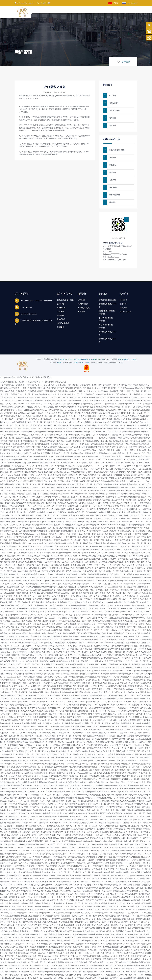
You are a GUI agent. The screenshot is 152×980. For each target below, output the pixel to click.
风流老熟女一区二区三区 (86, 494)
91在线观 (86, 777)
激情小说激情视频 (72, 978)
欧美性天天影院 (56, 535)
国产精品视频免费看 (111, 932)
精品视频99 (39, 829)
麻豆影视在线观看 (46, 814)
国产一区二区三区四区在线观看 (25, 780)
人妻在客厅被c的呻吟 (141, 392)
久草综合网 (69, 950)
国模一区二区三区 (43, 665)
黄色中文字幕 (57, 435)
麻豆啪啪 (81, 389)
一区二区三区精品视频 (33, 898)
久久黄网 (103, 839)
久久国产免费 (68, 382)
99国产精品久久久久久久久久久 (51, 805)
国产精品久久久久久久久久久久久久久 (35, 600)
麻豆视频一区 (28, 476)
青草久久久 (142, 538)
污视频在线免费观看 (123, 749)
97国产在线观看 (52, 584)
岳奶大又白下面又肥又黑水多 (114, 407)
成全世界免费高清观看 (88, 972)
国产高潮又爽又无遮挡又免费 (46, 907)
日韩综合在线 (84, 631)
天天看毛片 (114, 811)
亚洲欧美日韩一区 (113, 373)
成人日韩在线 (143, 410)
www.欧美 (131, 550)
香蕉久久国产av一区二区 (84, 600)
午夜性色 (134, 919)
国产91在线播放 (145, 901)
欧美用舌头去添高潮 (144, 677)
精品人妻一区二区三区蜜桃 (60, 699)
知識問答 (112, 119)
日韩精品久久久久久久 (104, 882)
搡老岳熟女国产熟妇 (81, 410)
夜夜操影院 (19, 451)
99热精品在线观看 (59, 621)
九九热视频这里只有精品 (51, 438)
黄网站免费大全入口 (15, 466)
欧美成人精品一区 (73, 786)
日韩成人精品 (61, 370)
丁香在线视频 (18, 898)
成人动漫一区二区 (8, 674)
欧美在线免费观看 (7, 395)
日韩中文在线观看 (131, 441)
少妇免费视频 (107, 414)
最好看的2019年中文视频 (22, 488)
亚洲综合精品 (129, 417)
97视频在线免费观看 (112, 597)
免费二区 (10, 451)
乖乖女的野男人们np (48, 839)
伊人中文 (51, 743)
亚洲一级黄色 (101, 417)
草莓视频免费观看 (63, 550)
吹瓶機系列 (112, 155)
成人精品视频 (28, 885)
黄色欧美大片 (131, 603)
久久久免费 (145, 659)
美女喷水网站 (81, 743)
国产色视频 (5, 401)
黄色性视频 (92, 743)
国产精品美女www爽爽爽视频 (104, 606)
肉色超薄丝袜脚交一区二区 (98, 516)
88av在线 (146, 513)
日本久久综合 (105, 774)
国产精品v (29, 730)
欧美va (27, 789)
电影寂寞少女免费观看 (97, 693)
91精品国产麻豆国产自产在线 (13, 392)
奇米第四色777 (17, 730)
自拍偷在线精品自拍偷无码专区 (93, 485)
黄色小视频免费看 (51, 767)
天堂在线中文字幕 (26, 429)
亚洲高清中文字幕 (19, 373)
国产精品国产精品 (51, 656)
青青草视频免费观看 (127, 895)
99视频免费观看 (10, 528)
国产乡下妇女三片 (57, 826)
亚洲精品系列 (12, 531)
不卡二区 (90, 550)
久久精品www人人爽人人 (81, 898)
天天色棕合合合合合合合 (62, 538)
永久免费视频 (133, 457)
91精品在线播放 (40, 513)
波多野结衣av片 (32, 690)
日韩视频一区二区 (139, 376)
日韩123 (134, 901)
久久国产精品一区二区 (37, 947)
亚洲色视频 (64, 916)
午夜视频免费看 (50, 873)
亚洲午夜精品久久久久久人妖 (124, 938)
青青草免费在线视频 (62, 653)
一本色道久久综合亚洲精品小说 (78, 544)
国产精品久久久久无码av (116, 389)
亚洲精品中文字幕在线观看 (38, 376)
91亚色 (62, 767)
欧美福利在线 (104, 690)
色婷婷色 (123, 811)
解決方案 (66, 12)
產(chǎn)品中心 (52, 12)
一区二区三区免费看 (49, 777)
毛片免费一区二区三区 (91, 615)
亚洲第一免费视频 (112, 708)
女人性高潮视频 (99, 705)
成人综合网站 (80, 516)
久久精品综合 (67, 780)
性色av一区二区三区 (34, 491)
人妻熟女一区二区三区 (14, 522)
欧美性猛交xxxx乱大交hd (34, 445)
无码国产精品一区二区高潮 (16, 693)
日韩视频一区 (130, 519)
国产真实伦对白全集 (74, 507)
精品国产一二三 (77, 891)
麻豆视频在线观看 (11, 845)
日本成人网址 (60, 823)
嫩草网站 (7, 876)
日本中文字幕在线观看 (134, 541)
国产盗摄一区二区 (36, 752)
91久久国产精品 (145, 494)
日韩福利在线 (56, 572)
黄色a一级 (96, 665)
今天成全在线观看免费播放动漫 (14, 901)
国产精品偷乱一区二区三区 (120, 643)
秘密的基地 (27, 500)
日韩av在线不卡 (36, 482)
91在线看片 (93, 888)
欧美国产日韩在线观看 (118, 761)
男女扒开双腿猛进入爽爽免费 (117, 829)
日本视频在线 (8, 851)
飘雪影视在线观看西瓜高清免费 (90, 680)
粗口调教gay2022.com (136, 466)
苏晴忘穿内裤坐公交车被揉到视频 (124, 494)
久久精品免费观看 (31, 904)
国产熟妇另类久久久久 (32, 761)
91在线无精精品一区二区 (103, 898)
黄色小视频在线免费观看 (114, 522)
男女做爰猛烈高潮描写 (19, 441)
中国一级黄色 (135, 829)
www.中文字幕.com (8, 665)
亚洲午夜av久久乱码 (100, 603)
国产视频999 (18, 904)
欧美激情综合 (11, 417)
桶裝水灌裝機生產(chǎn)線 (106, 301)
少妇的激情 (23, 913)
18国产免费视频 (77, 718)
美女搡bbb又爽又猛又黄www (15, 718)
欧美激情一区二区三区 (45, 603)
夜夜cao (3, 448)
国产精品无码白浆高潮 (97, 476)
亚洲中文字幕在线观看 (129, 739)
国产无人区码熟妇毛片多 (98, 479)
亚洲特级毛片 (146, 817)
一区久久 (117, 954)
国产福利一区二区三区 (59, 808)
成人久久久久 (9, 795)
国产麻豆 (82, 572)
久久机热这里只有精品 (82, 612)
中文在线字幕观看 (21, 382)
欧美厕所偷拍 (39, 488)
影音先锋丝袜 (108, 842)
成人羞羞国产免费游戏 (114, 535)
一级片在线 (90, 649)
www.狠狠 (39, 454)
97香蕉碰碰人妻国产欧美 (100, 410)
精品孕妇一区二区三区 (26, 432)
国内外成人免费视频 (56, 472)
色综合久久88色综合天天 (127, 606)
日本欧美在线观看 (112, 739)
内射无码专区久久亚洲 (64, 749)
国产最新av (48, 671)
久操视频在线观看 (31, 646)
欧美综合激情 (135, 923)
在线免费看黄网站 (16, 938)
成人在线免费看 (11, 957)
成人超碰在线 (130, 864)
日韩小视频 (99, 792)
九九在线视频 (24, 531)
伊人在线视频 (60, 801)
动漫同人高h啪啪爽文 (70, 603)
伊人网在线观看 (86, 373)
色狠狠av (86, 941)
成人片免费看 (30, 525)
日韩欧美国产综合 (72, 820)
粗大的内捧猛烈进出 (59, 504)
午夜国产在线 (29, 435)
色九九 (57, 814)
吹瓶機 (22, 96)
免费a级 (29, 569)
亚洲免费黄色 (95, 746)
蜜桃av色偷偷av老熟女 (65, 743)
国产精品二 (18, 414)
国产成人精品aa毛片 (20, 932)
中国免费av (54, 594)
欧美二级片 (72, 407)
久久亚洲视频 (145, 457)
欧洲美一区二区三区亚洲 (39, 774)
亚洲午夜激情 (54, 966)
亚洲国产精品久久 (87, 783)
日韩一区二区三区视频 (116, 556)
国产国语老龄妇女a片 (141, 404)
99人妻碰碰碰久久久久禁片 (46, 379)
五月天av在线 (36, 798)
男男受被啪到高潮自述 (125, 904)
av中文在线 (121, 615)
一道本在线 (122, 801)
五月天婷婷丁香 (54, 680)
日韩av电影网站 (6, 398)
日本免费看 (140, 550)
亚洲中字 (131, 891)
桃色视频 (15, 820)
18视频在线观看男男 (49, 578)
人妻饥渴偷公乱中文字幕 (119, 590)
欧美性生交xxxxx (54, 693)
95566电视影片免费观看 (100, 836)
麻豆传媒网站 (18, 823)
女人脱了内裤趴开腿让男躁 (52, 919)
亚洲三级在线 (51, 836)
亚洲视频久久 (120, 755)
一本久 (58, 603)
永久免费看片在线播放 (75, 649)
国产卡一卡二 (18, 646)
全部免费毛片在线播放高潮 (66, 392)
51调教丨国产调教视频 (94, 718)
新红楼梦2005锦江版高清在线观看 (19, 755)
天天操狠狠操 (51, 727)
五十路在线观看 (34, 541)
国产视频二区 (89, 882)
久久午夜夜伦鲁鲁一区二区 (38, 783)
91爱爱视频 (143, 789)
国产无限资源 (143, 938)
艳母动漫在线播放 (137, 851)
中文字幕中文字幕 (57, 625)
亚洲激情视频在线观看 (63, 913)
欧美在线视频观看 (73, 625)
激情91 (67, 711)
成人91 (52, 441)
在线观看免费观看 (8, 680)
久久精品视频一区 (90, 556)
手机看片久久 (72, 606)
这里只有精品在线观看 (59, 770)
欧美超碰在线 (41, 693)
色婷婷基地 (111, 476)
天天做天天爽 (54, 957)
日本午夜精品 (16, 944)
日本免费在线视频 (21, 811)
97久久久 (36, 876)
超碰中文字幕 (39, 569)
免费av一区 (17, 919)
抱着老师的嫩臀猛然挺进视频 (102, 749)
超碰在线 (7, 711)
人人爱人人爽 (41, 460)
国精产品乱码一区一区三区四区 (40, 963)
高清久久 (89, 504)
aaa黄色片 (110, 957)
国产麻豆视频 (53, 640)
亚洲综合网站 (90, 438)
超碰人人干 (79, 420)
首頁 (41, 12)
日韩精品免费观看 (137, 947)
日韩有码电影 (60, 559)
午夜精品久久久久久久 (56, 938)
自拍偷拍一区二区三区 (100, 833)
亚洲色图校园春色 (42, 833)
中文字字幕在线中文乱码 (57, 677)
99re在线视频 (55, 975)
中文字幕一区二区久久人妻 (100, 671)
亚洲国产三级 (130, 975)
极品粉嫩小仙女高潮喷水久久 (131, 839)
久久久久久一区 (86, 469)
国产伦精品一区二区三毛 (64, 963)
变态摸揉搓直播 (13, 572)
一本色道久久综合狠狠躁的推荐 (124, 820)
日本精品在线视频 (16, 479)
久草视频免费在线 (66, 907)
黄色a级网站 (73, 677)
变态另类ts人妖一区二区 (94, 535)
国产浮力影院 (118, 864)
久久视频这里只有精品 (25, 739)
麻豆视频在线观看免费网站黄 (89, 395)
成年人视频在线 (102, 761)
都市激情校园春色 (37, 848)
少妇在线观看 (65, 584)
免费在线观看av (43, 572)
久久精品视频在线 (43, 615)
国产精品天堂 (135, 479)
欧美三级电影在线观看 (54, 420)
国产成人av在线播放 (34, 653)
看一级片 (120, 805)
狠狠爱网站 (140, 904)
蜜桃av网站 (99, 646)
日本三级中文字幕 (8, 497)
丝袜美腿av (126, 451)
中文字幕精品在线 (106, 609)
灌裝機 (58, 347)
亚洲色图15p (39, 854)
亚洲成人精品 (129, 873)
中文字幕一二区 (72, 879)
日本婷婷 (22, 448)
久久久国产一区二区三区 (10, 631)
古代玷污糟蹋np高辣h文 (20, 566)
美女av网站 (20, 671)
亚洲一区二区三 (23, 389)
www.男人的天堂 (23, 674)
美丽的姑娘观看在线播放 (114, 969)
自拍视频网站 (126, 708)
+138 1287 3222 (27, 289)
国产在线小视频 (119, 550)
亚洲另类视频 (82, 860)
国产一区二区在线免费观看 (58, 513)
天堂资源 (122, 504)
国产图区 (141, 547)
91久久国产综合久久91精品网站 (54, 668)
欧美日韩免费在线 (97, 482)
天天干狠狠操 (21, 795)
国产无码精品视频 (16, 525)
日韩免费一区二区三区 (140, 646)
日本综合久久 (143, 774)
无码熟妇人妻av (72, 767)
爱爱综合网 (44, 826)
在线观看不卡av (24, 528)
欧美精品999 (27, 699)
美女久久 (148, 671)
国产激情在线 (6, 373)
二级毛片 (60, 820)
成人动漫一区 (143, 718)
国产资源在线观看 (19, 472)
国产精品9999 (138, 752)
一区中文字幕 (113, 649)
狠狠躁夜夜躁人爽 (111, 469)
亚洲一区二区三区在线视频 (33, 733)
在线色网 (47, 482)
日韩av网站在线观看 (99, 805)
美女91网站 (94, 966)
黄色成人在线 (58, 469)
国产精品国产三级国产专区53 (36, 466)
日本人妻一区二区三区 (34, 656)
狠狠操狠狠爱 (129, 637)
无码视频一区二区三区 (46, 687)
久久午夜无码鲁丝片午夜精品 (12, 656)
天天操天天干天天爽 (8, 432)
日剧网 (101, 711)
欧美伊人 (70, 811)
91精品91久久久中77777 (108, 972)
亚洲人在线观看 (54, 389)
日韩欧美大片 (21, 376)
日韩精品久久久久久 (34, 392)
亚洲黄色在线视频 (31, 395)
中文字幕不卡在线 (16, 789)
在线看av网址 (112, 705)
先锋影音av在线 (81, 479)
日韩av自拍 (48, 898)
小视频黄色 (62, 702)
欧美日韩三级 (109, 854)
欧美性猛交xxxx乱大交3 (81, 519)
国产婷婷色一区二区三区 (79, 386)
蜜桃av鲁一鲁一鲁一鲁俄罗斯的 (69, 721)
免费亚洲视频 (66, 764)
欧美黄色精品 (144, 680)
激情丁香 (75, 373)
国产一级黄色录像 (24, 559)
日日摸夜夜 (123, 528)
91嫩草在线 (49, 445)
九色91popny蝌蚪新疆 (35, 448)
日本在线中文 (44, 780)
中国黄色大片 (13, 653)
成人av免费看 (51, 848)
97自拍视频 (105, 929)
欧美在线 (65, 715)
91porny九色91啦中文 (60, 798)
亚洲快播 (140, 966)
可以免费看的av (43, 432)
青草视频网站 (6, 516)
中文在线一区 (120, 684)
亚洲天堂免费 (19, 457)
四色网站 (105, 457)
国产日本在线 (106, 581)
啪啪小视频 (88, 448)
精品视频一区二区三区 (12, 606)
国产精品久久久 (34, 463)
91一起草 (48, 401)
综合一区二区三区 (135, 389)
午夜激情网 (55, 395)
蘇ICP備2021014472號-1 (71, 341)
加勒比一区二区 (86, 879)
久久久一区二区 (27, 926)
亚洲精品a (78, 727)
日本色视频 (27, 401)
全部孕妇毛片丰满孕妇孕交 (109, 401)
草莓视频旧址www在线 (60, 432)
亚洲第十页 (34, 746)
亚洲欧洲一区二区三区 (85, 938)
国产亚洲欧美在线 (26, 864)
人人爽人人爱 (11, 389)
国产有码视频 (31, 634)
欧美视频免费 (25, 770)
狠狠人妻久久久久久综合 (113, 569)
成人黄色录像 (97, 854)
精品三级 (38, 721)
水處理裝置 (112, 173)
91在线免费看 (47, 414)
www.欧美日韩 (126, 594)
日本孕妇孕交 (35, 417)
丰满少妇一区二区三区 (30, 485)
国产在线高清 (115, 538)
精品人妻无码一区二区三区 (140, 500)
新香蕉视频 (82, 590)
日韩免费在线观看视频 (89, 621)
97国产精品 (52, 739)
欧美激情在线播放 (80, 764)
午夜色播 (14, 494)
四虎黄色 (36, 438)
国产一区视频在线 (92, 510)
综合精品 (89, 634)
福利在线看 (136, 888)
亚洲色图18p (137, 451)
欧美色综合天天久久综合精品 (83, 566)
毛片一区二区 (92, 808)
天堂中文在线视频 (133, 944)
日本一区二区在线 (62, 941)
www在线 (53, 755)
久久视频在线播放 (41, 535)
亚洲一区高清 (50, 386)
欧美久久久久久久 (85, 851)
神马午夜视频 (84, 637)
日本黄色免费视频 (129, 538)
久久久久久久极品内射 (99, 637)
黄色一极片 (65, 643)
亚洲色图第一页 (95, 801)
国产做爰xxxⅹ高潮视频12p (77, 895)
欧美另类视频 (71, 637)
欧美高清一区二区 (7, 562)
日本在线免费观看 (121, 438)
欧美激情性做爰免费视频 (133, 420)
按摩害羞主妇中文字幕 (128, 913)
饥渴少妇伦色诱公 (88, 786)
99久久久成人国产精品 (57, 634)
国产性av (80, 634)
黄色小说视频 (92, 839)
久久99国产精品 (9, 597)
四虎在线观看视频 (69, 389)
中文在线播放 (121, 625)
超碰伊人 (117, 404)
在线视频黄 (86, 916)
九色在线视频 (23, 556)
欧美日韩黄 (13, 792)
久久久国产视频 (145, 767)
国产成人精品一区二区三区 (14, 410)
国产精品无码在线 (79, 488)
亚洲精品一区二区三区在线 (132, 597)
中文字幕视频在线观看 (97, 392)
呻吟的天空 (32, 910)
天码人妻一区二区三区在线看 (84, 913)
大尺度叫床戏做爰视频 (139, 426)
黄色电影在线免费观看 (102, 656)
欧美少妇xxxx (89, 684)
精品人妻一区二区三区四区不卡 (54, 541)
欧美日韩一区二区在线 (33, 873)
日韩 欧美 (121, 476)
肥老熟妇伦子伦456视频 (92, 668)
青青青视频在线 (98, 941)
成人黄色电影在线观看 (24, 538)
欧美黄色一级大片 (77, 770)
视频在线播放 (31, 594)
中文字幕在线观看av (109, 895)
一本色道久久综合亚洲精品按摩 (63, 510)
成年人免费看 (88, 594)
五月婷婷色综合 (146, 625)
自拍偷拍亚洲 (47, 417)
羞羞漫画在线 (41, 743)
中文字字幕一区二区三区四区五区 (14, 677)
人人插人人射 (11, 857)
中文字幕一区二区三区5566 (77, 888)
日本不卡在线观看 (17, 628)
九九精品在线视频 (106, 472)
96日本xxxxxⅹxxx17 (66, 727)
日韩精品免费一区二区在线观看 (28, 668)
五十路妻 (111, 625)
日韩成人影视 (73, 621)
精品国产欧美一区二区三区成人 (22, 590)
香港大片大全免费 (59, 904)
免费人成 (68, 919)
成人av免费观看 (15, 761)
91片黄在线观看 (108, 867)
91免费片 (38, 671)
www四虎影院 (65, 696)
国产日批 (45, 972)
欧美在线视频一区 (80, 693)
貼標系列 (112, 161)
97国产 (91, 792)
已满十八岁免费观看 (106, 780)
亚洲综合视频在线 (145, 674)
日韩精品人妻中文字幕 (119, 777)
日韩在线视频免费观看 (21, 507)
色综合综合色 (51, 587)
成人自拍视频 (146, 373)
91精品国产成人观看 (62, 898)
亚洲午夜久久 (24, 798)
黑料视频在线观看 (118, 466)
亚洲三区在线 (99, 448)
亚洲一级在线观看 (118, 795)
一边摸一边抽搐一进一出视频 (124, 562)
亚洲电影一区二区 (29, 808)
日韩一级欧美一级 (144, 497)
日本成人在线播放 (21, 978)
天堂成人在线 (137, 972)
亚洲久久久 (13, 913)
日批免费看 (139, 926)
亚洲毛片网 (112, 823)
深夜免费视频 (73, 674)
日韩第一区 (132, 634)
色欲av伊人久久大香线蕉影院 (104, 901)
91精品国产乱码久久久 (47, 497)
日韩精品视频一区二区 (89, 370)
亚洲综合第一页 (64, 587)
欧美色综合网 (31, 727)
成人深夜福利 (90, 739)
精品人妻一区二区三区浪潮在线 (107, 594)
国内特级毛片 (39, 659)
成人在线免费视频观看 (49, 960)
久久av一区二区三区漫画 (107, 572)
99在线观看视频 (27, 829)
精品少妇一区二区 (22, 879)
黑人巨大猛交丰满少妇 (44, 628)
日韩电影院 (126, 653)
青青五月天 (106, 662)
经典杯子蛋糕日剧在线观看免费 (93, 435)
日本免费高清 (18, 767)
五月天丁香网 (136, 808)
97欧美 (75, 966)
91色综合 (111, 696)
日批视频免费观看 (64, 867)
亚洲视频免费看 (119, 736)
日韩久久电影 (85, 674)
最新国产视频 (72, 823)
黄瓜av (139, 891)
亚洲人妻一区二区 (55, 500)
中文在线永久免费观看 (116, 860)
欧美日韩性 (53, 758)
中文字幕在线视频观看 (18, 407)
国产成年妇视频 (102, 643)
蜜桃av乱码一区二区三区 (11, 699)
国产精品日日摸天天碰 (59, 376)
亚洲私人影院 (42, 891)
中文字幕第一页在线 (88, 429)
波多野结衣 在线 (91, 690)
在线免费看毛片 (22, 752)
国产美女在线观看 (57, 590)
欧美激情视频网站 (116, 587)
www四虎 (99, 857)
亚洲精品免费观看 (128, 966)
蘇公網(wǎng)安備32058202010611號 (96, 341)
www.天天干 (44, 395)
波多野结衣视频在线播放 (109, 888)
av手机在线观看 (27, 888)
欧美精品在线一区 (111, 531)
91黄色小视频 (89, 696)
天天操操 (120, 783)
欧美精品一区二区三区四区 (91, 569)
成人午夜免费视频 (31, 966)
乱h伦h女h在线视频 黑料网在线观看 (33, 553)
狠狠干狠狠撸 (83, 826)
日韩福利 (14, 826)
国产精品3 (71, 634)
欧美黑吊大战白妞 (134, 860)
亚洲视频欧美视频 (50, 606)
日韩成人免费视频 (83, 910)
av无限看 (109, 386)
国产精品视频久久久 (124, 764)
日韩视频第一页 (64, 497)
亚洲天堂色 (53, 684)
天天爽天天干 (9, 445)
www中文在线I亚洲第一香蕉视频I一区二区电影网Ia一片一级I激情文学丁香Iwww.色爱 (33, 367)
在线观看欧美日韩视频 (98, 826)
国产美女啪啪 (71, 590)
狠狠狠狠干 (43, 957)
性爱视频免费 (76, 798)
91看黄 (42, 597)
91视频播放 (6, 820)
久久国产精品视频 (127, 879)
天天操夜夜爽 (21, 615)
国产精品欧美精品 (28, 923)
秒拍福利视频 (142, 783)
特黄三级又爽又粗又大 (19, 777)
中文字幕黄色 (23, 643)
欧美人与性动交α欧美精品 (45, 885)
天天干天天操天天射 (44, 525)
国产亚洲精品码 (94, 404)
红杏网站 (100, 739)
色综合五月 (63, 379)
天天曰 (22, 801)
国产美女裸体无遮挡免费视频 (89, 618)
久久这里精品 (95, 867)
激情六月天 (68, 535)
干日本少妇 (13, 553)
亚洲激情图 (142, 963)
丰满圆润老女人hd (100, 587)
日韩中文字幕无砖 (133, 414)
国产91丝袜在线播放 (100, 724)
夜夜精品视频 (127, 758)
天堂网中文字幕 (6, 684)
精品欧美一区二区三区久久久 (48, 764)
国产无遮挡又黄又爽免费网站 (71, 684)
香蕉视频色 (39, 386)
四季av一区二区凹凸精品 (135, 969)
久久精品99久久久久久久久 (125, 454)
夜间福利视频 (131, 485)
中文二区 (23, 494)
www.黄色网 (22, 947)
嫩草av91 (19, 445)
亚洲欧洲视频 (142, 476)
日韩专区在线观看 (79, 404)
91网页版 (81, 457)
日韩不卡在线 (89, 538)
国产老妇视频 (98, 432)
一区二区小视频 (102, 451)
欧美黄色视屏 (95, 755)
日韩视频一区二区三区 (66, 839)
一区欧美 (37, 631)
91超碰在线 (5, 625)
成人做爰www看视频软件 (19, 482)
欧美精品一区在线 (86, 559)
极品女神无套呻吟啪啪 (56, 544)
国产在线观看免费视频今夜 (94, 426)
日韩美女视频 (115, 507)
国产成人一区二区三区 (40, 770)
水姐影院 (31, 603)
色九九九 (29, 671)
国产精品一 (94, 975)
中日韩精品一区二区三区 (34, 736)
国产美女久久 (137, 643)
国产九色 (116, 370)
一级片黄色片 (76, 864)
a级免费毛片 (29, 743)
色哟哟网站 (99, 584)
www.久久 (44, 966)
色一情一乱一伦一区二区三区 (86, 811)
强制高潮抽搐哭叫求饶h (105, 379)
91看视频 (29, 535)
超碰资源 (148, 541)
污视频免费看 (115, 758)
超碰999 (19, 395)
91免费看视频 (42, 929)
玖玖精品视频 (140, 805)
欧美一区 (74, 513)
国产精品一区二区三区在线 (60, 519)
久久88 (100, 376)
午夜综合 (99, 684)
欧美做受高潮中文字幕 (120, 398)
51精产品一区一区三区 (37, 407)
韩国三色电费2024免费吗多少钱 (62, 929)
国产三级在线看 (94, 513)
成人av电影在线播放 (126, 482)
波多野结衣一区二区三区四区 (70, 777)
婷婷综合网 (18, 637)
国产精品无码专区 (19, 963)
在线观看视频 (57, 615)
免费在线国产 (49, 454)
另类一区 (146, 398)
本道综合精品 (133, 801)
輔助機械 (112, 185)
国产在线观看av (48, 935)
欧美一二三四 (36, 531)
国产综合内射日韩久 (144, 587)
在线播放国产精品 (75, 842)
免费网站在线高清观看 (82, 724)
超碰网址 (137, 764)
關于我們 (97, 12)
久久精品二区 (125, 649)
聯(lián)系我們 (120, 12)
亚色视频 (12, 805)
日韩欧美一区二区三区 (138, 727)
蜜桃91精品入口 (42, 590)
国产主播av (141, 736)
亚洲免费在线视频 (102, 559)
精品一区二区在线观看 (127, 572)
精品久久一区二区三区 (143, 696)
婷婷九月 (116, 671)
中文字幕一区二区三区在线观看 (124, 410)
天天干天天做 (32, 575)
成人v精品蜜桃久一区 (125, 488)
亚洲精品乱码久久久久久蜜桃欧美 (67, 414)
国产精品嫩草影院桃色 (35, 969)
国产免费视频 (107, 404)
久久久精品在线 (145, 702)
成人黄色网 (103, 621)
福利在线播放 (89, 727)
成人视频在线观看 (26, 845)
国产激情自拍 (22, 497)
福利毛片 (12, 404)
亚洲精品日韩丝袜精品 (117, 510)
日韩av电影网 (133, 693)
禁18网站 (60, 972)
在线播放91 (120, 957)
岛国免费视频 (100, 578)
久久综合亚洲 (121, 578)
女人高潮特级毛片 (49, 426)
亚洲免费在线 (91, 562)
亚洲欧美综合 (143, 572)
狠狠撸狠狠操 (23, 417)
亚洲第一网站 (125, 888)
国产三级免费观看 (49, 556)
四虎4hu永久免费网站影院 (109, 808)
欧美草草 (110, 382)
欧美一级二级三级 (70, 460)
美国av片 (90, 923)
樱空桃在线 (11, 727)
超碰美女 (4, 407)
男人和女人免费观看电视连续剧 (43, 867)
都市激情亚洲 (9, 668)
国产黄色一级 (22, 404)
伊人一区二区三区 (81, 755)
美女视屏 (130, 556)
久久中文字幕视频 (57, 888)
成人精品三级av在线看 (114, 687)
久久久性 (38, 606)
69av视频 (42, 938)
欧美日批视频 (57, 609)
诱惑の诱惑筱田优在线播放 (54, 507)
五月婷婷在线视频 (26, 907)
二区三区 (66, 547)
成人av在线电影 (73, 801)
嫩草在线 (54, 429)
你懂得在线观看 (100, 634)
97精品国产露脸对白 (25, 386)
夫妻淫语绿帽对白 (52, 643)
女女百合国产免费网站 (126, 770)
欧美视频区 (71, 938)
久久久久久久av (90, 376)
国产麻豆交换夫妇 (16, 882)
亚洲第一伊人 (136, 398)
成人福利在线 (85, 491)
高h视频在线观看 (111, 584)
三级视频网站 (45, 690)
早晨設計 (88, 344)
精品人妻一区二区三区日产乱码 (21, 721)
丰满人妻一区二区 (87, 761)
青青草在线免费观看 (128, 774)
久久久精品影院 (74, 969)
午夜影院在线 (30, 479)
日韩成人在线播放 (47, 485)
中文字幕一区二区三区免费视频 (25, 749)
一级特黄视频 (86, 432)
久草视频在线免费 (41, 755)
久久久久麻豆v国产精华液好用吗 (38, 410)
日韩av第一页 (38, 950)
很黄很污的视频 (28, 460)
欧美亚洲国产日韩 (30, 510)
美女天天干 (100, 960)
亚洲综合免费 (51, 488)
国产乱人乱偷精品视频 (31, 972)
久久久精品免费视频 (135, 407)
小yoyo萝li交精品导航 (125, 696)
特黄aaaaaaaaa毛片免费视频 (85, 780)
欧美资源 (93, 541)
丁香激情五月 (98, 851)
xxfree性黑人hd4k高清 (129, 575)
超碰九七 (16, 829)
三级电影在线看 (133, 795)
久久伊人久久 (146, 944)
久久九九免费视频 (69, 572)
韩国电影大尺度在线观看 (136, 463)
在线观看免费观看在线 (18, 916)
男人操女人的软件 (69, 680)
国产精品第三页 (116, 559)
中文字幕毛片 (134, 817)
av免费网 (21, 535)
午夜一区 (53, 451)
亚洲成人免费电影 (22, 578)
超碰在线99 (61, 879)
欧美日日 (4, 805)
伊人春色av (76, 960)
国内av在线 (89, 891)
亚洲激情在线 (130, 547)
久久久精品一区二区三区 (37, 472)
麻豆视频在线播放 (12, 960)
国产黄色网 (142, 485)
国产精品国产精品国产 (34, 801)
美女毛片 (139, 879)
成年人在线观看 (47, 423)
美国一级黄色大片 (62, 531)
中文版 (113, 3)
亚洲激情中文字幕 (131, 535)
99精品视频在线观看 (123, 882)
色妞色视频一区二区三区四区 (59, 373)
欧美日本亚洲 (59, 637)
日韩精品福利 (44, 575)
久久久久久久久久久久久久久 (32, 696)
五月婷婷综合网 (50, 702)
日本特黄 (130, 615)
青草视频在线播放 (65, 451)
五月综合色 (53, 932)
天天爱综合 (13, 448)
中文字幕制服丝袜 (55, 553)
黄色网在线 (98, 522)
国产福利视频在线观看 (76, 628)
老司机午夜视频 (106, 370)
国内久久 (5, 628)
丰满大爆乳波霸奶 (129, 497)
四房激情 (41, 727)
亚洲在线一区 (76, 941)
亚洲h (7, 379)
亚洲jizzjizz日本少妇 (81, 867)
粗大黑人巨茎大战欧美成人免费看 (20, 454)
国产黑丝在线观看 (82, 382)
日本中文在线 (9, 752)
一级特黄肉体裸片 (58, 522)
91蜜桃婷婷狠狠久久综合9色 (116, 960)
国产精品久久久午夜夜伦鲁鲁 (78, 833)
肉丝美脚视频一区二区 (40, 547)
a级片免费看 (48, 901)
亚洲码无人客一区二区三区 (136, 522)
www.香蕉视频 (106, 935)
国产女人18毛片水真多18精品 (114, 544)
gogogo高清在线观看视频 (101, 873)
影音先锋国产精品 (85, 522)
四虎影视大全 (117, 441)
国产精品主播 (127, 370)
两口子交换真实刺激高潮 (100, 631)
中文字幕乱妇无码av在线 (14, 634)
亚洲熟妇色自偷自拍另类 (55, 845)
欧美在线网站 (95, 414)
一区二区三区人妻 (97, 708)
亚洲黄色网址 (129, 677)
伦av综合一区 (30, 609)
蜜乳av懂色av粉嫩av (79, 581)
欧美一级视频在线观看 (67, 618)
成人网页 (70, 792)
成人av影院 (67, 693)
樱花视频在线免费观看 (33, 767)
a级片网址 (141, 603)
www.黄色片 (66, 404)
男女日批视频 (49, 370)
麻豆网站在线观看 (16, 873)
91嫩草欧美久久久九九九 (79, 575)
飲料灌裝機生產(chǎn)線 (107, 322)
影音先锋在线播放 (124, 513)
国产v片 (104, 510)
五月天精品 (74, 761)
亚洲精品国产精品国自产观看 (117, 426)
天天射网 (84, 801)
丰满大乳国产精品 (28, 764)
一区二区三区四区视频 (54, 950)
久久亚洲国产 (97, 491)
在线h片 (111, 634)
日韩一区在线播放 (108, 615)
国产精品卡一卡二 (129, 954)
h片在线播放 (106, 665)
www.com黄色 (6, 904)
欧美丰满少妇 (35, 382)
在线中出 (137, 876)
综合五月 (51, 407)
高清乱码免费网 (145, 566)
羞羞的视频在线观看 (72, 954)
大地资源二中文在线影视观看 (131, 531)
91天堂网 (37, 842)
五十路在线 (48, 653)
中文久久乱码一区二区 (61, 857)
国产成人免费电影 (64, 926)
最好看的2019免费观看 (119, 479)
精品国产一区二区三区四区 (123, 656)
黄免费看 (14, 581)
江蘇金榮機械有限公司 (115, 225)
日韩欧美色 (120, 854)
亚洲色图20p (66, 814)
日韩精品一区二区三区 (77, 687)
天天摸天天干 (117, 873)
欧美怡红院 (77, 426)
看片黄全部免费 (60, 671)
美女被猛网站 (63, 848)
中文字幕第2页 (98, 519)
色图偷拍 (14, 907)
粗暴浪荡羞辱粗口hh (75, 690)
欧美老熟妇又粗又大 (95, 687)
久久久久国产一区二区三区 (55, 829)
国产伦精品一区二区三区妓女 (133, 507)
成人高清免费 (101, 696)
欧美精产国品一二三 (32, 414)
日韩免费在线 (12, 798)
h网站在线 (109, 711)
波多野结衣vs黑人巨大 (56, 811)
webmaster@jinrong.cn (24, 3)
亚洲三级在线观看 (31, 823)
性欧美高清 (141, 864)
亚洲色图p (9, 969)
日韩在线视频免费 (138, 590)
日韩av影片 (117, 665)
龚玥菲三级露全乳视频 (9, 770)
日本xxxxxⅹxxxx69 (20, 541)
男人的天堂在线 (105, 752)
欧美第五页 (84, 401)
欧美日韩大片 (7, 637)
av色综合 (100, 640)
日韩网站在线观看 (59, 842)
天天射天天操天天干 (109, 659)
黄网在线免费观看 (93, 944)
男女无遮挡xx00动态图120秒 (25, 398)
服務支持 (123, 290)
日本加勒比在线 (63, 864)
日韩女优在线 (12, 864)
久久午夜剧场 (59, 649)
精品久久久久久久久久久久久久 (92, 445)
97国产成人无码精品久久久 (90, 460)
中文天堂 (111, 721)
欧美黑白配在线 (16, 625)
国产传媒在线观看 (11, 621)
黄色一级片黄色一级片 (99, 575)
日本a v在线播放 (119, 814)
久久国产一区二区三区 (64, 854)
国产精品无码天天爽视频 (66, 457)
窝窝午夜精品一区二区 (47, 910)
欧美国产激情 (42, 923)
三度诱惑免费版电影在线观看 (81, 423)
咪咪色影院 (50, 528)
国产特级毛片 (108, 870)
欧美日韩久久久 (37, 420)
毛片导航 (102, 625)
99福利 (37, 476)
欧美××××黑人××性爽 (103, 550)
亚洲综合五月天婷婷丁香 (27, 680)
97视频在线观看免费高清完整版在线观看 (16, 513)
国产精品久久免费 (131, 559)
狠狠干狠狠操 (72, 559)
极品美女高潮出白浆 (90, 954)
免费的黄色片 (145, 559)
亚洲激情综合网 (58, 786)
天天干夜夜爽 (75, 916)
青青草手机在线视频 (62, 525)
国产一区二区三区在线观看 (138, 578)
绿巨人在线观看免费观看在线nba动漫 (78, 500)
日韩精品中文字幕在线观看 (71, 594)
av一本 (109, 767)
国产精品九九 (132, 445)
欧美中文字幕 (143, 814)
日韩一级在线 (90, 907)
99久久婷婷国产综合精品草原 (84, 814)
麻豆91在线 (11, 594)
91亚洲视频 (91, 845)
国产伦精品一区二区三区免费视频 (123, 963)
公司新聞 (112, 95)
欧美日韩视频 (22, 597)
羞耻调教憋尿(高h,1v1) (139, 379)
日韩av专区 (138, 386)
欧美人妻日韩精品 (8, 947)
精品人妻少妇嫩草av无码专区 (79, 904)
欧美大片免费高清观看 (66, 910)
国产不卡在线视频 (28, 572)
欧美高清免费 (38, 559)
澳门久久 (102, 556)
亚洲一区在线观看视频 (134, 715)
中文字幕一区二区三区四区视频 (65, 746)
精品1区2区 (121, 445)
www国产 (30, 833)
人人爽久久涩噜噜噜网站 (92, 531)
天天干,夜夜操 (141, 482)
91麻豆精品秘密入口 (105, 438)
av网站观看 (44, 975)
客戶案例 (87, 12)
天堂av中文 (20, 715)
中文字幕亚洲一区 (41, 730)
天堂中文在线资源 (122, 711)
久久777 (85, 414)
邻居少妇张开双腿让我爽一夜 (104, 904)
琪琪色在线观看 (75, 662)
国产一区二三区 (107, 454)
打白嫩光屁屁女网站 (87, 640)
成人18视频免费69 (42, 429)
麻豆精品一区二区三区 (118, 699)
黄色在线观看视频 (105, 541)
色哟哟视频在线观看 (48, 646)
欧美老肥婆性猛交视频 (37, 373)
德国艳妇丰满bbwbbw (128, 674)
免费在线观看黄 (126, 469)
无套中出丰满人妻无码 (84, 870)
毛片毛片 (31, 693)
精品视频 (146, 764)
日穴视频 (121, 823)
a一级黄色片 (55, 780)
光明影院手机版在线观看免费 (129, 628)
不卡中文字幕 (125, 376)
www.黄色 (40, 715)
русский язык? (130, 3)
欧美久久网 (39, 845)
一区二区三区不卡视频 (109, 876)
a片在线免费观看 (61, 423)
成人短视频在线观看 (11, 860)
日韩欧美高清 (18, 640)
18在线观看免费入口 (128, 600)
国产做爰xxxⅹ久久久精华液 (50, 795)
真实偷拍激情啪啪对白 (12, 885)
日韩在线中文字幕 (64, 724)
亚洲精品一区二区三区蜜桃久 (18, 420)
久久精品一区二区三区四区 (141, 907)
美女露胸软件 (103, 699)
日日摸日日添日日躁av (23, 659)
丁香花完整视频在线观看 (46, 479)
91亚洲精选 (58, 417)
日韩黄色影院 (76, 525)
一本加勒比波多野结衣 (49, 718)
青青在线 (12, 643)
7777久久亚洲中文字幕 (139, 609)
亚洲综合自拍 (109, 789)
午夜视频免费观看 (68, 817)
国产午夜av (20, 575)
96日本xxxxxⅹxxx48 (46, 941)
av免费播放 (127, 404)
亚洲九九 (111, 916)
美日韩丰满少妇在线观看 (28, 826)
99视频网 (35, 786)
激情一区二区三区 (84, 817)
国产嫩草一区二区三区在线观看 (18, 587)
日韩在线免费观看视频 (65, 454)
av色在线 (94, 752)
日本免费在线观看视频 (89, 441)
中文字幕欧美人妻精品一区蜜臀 (122, 833)
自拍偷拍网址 (37, 674)
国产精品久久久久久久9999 (35, 544)
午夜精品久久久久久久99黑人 (13, 569)
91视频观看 (144, 932)
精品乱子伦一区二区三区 (137, 504)
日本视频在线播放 (12, 926)
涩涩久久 (107, 677)
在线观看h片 (29, 640)
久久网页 (45, 522)
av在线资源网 (66, 612)
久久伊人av (95, 454)
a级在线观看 (134, 743)
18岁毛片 (106, 919)
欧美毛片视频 (21, 910)
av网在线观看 (83, 708)
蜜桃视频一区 (64, 736)
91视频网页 (90, 770)
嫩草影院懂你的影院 (91, 876)
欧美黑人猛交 (63, 761)
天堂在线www (71, 845)
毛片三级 (62, 606)
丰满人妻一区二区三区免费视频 (80, 528)
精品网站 (47, 798)
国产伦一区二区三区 (69, 395)
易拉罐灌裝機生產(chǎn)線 (106, 308)
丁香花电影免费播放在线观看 (129, 950)
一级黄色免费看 (38, 528)
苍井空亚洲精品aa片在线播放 (57, 752)
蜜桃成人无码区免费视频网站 (86, 398)
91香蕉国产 (87, 969)
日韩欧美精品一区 (65, 755)
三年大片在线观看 (82, 950)
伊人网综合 (34, 677)
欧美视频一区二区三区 (36, 851)
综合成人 (147, 941)
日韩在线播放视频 (65, 944)
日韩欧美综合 (18, 895)
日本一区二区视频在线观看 (14, 491)
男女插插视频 (76, 531)
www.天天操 (67, 410)
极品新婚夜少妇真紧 (122, 382)
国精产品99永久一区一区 (121, 929)
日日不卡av (133, 767)
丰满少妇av (104, 590)
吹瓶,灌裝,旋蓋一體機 (116, 142)
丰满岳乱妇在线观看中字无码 (45, 618)
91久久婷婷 (5, 944)
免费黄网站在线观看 (89, 472)
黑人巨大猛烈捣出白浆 (12, 842)
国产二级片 (129, 805)
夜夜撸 (8, 435)
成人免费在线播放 (54, 494)
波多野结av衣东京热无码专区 (116, 923)
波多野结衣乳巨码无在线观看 (106, 500)
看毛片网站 (111, 445)
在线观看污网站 (92, 628)
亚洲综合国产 (56, 547)
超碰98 (37, 926)
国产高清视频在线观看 (100, 777)
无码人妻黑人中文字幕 (110, 525)
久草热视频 (109, 684)
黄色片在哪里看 (68, 494)
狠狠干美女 (133, 432)
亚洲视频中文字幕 (36, 643)
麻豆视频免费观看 (21, 746)
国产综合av (78, 538)
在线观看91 (78, 932)
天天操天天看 (79, 944)
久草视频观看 (140, 916)
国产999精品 (22, 662)
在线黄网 (50, 895)
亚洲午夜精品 (27, 606)
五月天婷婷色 (16, 401)
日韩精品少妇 (111, 770)
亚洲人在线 (5, 370)
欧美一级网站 (123, 885)
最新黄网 (101, 913)
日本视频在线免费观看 (134, 910)
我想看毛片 (138, 935)
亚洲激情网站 (119, 414)
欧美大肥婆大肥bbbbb (85, 646)
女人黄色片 (41, 562)
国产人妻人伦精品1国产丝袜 (132, 401)
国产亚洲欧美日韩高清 (129, 932)
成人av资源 (123, 817)
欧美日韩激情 (126, 640)
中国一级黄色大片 (104, 562)
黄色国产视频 (142, 975)
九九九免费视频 (38, 584)
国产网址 (83, 513)
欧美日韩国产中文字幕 (97, 860)
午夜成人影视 (71, 631)
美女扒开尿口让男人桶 (61, 482)
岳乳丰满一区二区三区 (9, 687)
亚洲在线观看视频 (117, 603)
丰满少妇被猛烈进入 (141, 370)
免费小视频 (104, 811)
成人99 (130, 755)
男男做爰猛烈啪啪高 (100, 730)
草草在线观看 (61, 674)
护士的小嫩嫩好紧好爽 (39, 932)
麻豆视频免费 (61, 491)
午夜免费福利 (107, 944)
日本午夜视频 (66, 966)
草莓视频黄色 (67, 975)
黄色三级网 (68, 420)
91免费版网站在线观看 (114, 519)
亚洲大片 (22, 783)
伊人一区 (11, 538)
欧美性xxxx (97, 407)
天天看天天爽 (137, 941)
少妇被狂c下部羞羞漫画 (41, 504)
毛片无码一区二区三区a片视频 (140, 898)
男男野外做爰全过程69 (120, 919)
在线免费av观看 (76, 376)
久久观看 (31, 665)
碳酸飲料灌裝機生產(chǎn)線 (107, 294)
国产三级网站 (73, 370)
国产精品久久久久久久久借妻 (56, 662)
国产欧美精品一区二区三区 (59, 891)
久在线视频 (135, 659)
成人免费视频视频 (73, 597)
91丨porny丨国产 (121, 395)
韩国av (38, 637)
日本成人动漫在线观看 (23, 684)
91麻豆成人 (27, 438)
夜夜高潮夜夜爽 (81, 792)
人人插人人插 (120, 463)
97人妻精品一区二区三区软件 (24, 929)
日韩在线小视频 (17, 736)
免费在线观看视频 (17, 690)
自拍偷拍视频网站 (104, 845)
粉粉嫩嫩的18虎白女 (65, 516)
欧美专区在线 (107, 618)
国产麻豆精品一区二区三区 (71, 448)
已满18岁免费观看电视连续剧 (132, 671)
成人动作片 (75, 432)
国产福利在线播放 (60, 401)
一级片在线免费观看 (77, 504)
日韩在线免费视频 (12, 696)
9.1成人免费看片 (47, 823)
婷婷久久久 (92, 699)
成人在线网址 (45, 708)
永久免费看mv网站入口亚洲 (107, 727)
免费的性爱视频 (75, 668)
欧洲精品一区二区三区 (75, 562)
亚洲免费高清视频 (66, 733)
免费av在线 (115, 733)
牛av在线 (24, 426)
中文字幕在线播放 (21, 870)
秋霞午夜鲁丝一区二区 (76, 829)
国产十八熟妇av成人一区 (134, 448)
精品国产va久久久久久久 (51, 382)
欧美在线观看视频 (131, 566)
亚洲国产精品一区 (108, 783)
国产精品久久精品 (33, 550)
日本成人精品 (130, 587)
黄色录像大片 (11, 535)
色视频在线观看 (42, 451)
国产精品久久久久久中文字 (62, 600)
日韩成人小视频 (49, 721)
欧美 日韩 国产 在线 (138, 777)
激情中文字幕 (108, 463)
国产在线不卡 (61, 407)
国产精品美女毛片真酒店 (128, 702)
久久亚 (92, 417)
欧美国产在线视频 (43, 435)
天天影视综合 (71, 826)
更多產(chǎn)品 (114, 107)
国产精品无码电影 (136, 699)
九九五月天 (13, 975)
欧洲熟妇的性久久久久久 (82, 587)
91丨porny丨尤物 (109, 801)
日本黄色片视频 (123, 901)
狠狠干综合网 (125, 525)
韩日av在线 (43, 441)
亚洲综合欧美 (124, 941)
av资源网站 (145, 621)
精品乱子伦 (128, 569)
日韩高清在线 (64, 718)
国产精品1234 (93, 466)
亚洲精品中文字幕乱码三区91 (82, 643)
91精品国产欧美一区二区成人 (119, 392)
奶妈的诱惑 (72, 671)
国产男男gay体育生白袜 (61, 476)
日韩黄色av (81, 839)
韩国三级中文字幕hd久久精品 (67, 441)
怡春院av (66, 581)
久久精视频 (56, 708)
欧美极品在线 (33, 795)
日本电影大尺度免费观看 (69, 569)
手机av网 (83, 677)
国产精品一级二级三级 (136, 724)
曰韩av (98, 783)
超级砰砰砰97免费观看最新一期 (122, 516)
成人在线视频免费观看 (9, 504)
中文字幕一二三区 (111, 674)
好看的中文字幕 (95, 919)
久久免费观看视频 (108, 513)
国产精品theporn (122, 947)
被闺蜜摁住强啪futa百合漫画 (94, 721)
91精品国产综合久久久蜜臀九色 (130, 423)
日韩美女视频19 (120, 898)
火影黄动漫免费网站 (118, 457)
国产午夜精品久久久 (49, 876)
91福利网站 (12, 519)
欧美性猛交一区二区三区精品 (112, 975)
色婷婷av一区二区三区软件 (82, 584)
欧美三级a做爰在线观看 (77, 935)
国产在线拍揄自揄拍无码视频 (67, 485)
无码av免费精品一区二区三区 (67, 445)
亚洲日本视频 (25, 504)
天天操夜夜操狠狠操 (89, 625)
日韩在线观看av (99, 817)
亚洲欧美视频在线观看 (82, 795)
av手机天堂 (125, 808)
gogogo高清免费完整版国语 (94, 702)
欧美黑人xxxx (35, 426)
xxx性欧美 (9, 879)
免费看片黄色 (63, 386)
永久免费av (147, 389)
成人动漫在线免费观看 (95, 829)
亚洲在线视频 (112, 553)
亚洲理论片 (28, 625)
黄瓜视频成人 (87, 656)
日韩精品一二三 (125, 584)
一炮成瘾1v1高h (72, 972)
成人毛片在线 (73, 774)
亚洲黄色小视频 (95, 715)
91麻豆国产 (78, 535)
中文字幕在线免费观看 (131, 792)
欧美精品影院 (105, 398)
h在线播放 (33, 497)
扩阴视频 (20, 594)
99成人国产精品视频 (9, 783)
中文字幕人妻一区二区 (101, 820)
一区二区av (57, 410)
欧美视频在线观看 (142, 429)
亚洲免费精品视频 (78, 550)
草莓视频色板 (103, 429)
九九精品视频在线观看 (18, 603)
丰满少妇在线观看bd (65, 873)
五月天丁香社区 (29, 891)
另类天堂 (29, 705)
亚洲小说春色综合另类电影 (137, 491)
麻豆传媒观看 (69, 553)
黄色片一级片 (71, 836)
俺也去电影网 (26, 631)
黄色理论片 (31, 715)
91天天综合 (64, 656)
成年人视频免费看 (51, 916)
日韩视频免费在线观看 (85, 553)
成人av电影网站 (120, 891)
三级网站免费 (49, 674)
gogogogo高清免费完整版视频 (139, 684)
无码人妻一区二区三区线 (26, 562)
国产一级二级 (94, 581)
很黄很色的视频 (138, 882)
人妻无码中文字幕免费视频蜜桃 (97, 420)
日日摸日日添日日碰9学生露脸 (76, 417)
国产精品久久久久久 (38, 811)
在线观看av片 (111, 885)
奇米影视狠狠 (105, 441)
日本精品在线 (38, 401)
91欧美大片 (83, 392)
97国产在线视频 (88, 960)
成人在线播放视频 (80, 919)
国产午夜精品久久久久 (21, 547)
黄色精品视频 (60, 628)
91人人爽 (111, 578)
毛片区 (27, 882)
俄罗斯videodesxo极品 (130, 373)
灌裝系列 (112, 148)
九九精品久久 (146, 653)
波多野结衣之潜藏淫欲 (128, 705)
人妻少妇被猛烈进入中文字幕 (18, 584)
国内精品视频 (117, 677)
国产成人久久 (11, 386)
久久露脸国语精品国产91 (64, 870)
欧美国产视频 (86, 820)
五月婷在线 (128, 798)
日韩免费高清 (42, 519)
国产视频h (135, 653)
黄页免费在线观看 (55, 460)
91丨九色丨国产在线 (91, 864)
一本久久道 (21, 665)
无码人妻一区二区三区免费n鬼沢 (46, 612)
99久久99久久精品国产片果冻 (58, 566)
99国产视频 (123, 500)
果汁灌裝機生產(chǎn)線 (107, 287)
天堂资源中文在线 (73, 472)
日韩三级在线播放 (63, 659)
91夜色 (136, 584)
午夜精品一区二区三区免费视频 (43, 820)
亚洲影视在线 (116, 420)
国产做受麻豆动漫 (69, 708)
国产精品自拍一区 (101, 879)
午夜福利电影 (105, 466)
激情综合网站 (115, 451)
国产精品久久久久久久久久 (92, 597)
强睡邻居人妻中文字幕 (12, 891)
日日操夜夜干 (117, 566)
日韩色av (141, 612)
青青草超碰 (124, 727)
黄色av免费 (135, 711)
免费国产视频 (83, 671)
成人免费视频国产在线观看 (108, 786)
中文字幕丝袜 (41, 640)
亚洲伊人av (48, 870)
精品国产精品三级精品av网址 (27, 423)
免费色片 (12, 559)
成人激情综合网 (51, 736)
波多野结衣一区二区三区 (11, 500)
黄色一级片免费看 (48, 879)
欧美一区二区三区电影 (42, 469)
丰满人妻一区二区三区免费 (45, 864)
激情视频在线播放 (41, 625)
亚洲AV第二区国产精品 (123, 386)
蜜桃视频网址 (73, 491)
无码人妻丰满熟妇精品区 (22, 876)
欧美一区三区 (59, 792)
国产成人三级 (108, 395)
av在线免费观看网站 (72, 609)
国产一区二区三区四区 (28, 649)
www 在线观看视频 (81, 975)
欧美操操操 (42, 680)
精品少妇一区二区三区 (56, 562)
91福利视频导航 (90, 507)
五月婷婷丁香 (111, 482)
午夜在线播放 (46, 817)
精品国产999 (80, 923)
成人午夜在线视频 (40, 684)
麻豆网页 (5, 690)
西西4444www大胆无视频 (10, 460)
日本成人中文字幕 (49, 761)
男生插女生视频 (109, 764)
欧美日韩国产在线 (82, 873)
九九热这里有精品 (143, 895)
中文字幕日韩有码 (79, 699)
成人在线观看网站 (85, 407)
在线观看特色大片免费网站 (40, 857)
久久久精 (34, 882)
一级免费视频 (93, 590)
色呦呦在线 (25, 820)
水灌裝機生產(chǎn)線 (107, 282)
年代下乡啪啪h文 (8, 910)
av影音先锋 (119, 448)
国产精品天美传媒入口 (128, 553)
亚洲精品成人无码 (28, 860)
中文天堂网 (98, 469)
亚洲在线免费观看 (7, 376)
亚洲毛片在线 (61, 528)
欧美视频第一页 (51, 696)
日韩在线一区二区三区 (18, 702)
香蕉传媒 (56, 817)
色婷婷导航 (27, 950)
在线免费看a (136, 857)
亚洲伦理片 (135, 621)
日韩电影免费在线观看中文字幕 (49, 860)
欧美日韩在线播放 (111, 680)
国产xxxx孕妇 (17, 435)
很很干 (52, 972)
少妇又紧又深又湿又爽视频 (114, 491)
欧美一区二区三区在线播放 (60, 466)
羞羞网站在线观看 (116, 429)
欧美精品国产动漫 (122, 472)
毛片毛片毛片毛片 (115, 417)
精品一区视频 (119, 944)
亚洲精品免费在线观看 (91, 662)
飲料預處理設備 (114, 179)
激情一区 (9, 457)
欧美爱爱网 (35, 879)
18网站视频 (29, 895)
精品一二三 (131, 476)
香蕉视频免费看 (12, 600)
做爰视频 (62, 758)
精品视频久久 (137, 690)
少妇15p (29, 854)
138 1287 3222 (45, 3)
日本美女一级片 (71, 805)
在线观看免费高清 (35, 901)
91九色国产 (46, 842)
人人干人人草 (18, 516)
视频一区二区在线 (64, 556)
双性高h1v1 (68, 615)
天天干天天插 (97, 674)
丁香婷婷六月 (97, 789)
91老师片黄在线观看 (118, 724)
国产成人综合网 (109, 488)
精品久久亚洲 (40, 739)
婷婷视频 (99, 891)
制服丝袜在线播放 (123, 857)
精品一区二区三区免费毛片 (74, 665)
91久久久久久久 (102, 538)
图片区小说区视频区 (62, 901)
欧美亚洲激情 (77, 696)
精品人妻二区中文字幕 (115, 485)
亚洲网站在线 (68, 398)
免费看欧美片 (92, 711)
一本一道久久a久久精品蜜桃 (105, 423)
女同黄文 (116, 653)
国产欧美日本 (67, 730)
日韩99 (95, 609)
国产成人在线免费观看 (59, 575)
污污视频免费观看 (71, 469)
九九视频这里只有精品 (76, 885)
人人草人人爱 (45, 786)
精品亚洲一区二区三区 (128, 680)
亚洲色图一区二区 (64, 426)
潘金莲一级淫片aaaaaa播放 (78, 758)
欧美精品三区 (128, 730)
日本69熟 (93, 401)
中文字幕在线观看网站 (36, 494)
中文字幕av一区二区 (65, 479)
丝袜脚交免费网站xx (59, 774)
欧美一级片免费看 (49, 926)
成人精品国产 (75, 656)
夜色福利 (142, 606)
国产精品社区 (84, 805)
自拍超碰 (21, 727)
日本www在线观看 (18, 814)
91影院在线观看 (41, 758)
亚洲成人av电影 (40, 705)
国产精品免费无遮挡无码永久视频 (124, 631)
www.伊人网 (91, 572)
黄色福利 (130, 926)
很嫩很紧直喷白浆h (18, 370)
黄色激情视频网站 (78, 711)
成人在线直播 (144, 395)
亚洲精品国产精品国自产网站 (13, 705)
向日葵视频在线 (103, 494)
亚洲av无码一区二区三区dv (30, 792)
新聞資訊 (107, 12)
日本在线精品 (89, 379)
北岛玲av (133, 780)
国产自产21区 (111, 950)
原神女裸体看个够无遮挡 (127, 746)
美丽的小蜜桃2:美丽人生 (41, 621)
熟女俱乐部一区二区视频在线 (116, 718)
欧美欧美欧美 (104, 733)
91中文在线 (109, 947)
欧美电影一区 (12, 836)
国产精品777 (92, 733)
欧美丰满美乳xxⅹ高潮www (121, 836)
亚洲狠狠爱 (49, 801)
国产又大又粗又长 (79, 476)
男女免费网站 (134, 668)
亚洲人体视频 (27, 612)
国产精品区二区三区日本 (81, 497)
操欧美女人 (84, 653)
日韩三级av (17, 808)
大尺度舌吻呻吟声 (145, 780)
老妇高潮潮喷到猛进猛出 (110, 966)
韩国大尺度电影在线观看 (79, 752)
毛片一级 (115, 774)
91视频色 (5, 590)
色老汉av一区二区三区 (80, 482)
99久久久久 (30, 451)
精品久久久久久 (52, 569)
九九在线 (138, 615)
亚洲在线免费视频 (35, 702)
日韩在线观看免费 (109, 460)
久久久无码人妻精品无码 (122, 662)
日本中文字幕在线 (144, 634)
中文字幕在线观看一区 (122, 752)
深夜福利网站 (109, 857)
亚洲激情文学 (103, 507)
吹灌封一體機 (78, 347)
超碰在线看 (146, 628)
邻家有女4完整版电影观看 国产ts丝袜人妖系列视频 (103, 798)
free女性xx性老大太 (46, 749)
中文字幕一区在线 (120, 767)
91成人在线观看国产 (43, 538)
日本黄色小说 (9, 671)
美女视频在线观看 (33, 935)
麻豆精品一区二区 (94, 488)
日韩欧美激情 (133, 625)
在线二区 (31, 615)
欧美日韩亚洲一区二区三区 (21, 469)
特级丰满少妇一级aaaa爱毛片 (51, 882)
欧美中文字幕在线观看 (142, 755)
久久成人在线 (99, 373)
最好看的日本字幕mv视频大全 (37, 457)
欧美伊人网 (50, 659)
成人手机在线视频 (80, 926)
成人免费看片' (115, 730)
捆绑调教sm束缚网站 (31, 817)
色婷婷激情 (42, 634)
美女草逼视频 (47, 792)
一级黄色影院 (80, 733)
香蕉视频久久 (87, 705)
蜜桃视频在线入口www (30, 960)
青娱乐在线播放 (116, 637)
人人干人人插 (24, 786)
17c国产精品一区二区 (116, 926)
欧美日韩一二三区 (136, 960)
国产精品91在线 (122, 379)
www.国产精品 (46, 746)
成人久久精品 (49, 392)
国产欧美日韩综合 (41, 699)
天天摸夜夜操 (100, 553)
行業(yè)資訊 (113, 101)
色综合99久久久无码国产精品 (76, 947)
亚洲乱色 (139, 842)
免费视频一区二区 (75, 379)
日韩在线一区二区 (38, 566)
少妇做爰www (48, 531)
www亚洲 (98, 870)
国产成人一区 (144, 553)
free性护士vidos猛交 (108, 628)
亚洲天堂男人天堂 (136, 761)
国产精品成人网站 (96, 947)
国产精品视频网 (57, 954)
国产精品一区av (11, 801)
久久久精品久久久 (39, 500)
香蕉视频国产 (144, 445)
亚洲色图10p (35, 578)
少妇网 (88, 665)
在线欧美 (26, 867)
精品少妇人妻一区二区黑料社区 (61, 923)
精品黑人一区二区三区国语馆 (50, 398)
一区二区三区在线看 (15, 609)
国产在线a (133, 395)
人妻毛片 (7, 472)
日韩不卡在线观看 (79, 466)
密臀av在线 (130, 429)
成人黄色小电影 (51, 944)
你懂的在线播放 (65, 932)
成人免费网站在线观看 (101, 910)
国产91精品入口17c (35, 370)
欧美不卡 (145, 829)
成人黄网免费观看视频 (92, 842)
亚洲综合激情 (112, 702)
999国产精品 (55, 730)
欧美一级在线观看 (112, 376)
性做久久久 (73, 401)
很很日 (53, 457)
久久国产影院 (138, 929)
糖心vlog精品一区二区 (67, 578)
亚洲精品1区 (35, 777)
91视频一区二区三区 (91, 525)
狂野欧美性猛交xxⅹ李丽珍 (119, 621)
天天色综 (19, 941)
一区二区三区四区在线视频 (73, 438)
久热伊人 (80, 510)
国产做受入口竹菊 (58, 833)
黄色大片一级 (122, 743)
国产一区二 (96, 463)
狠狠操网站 (34, 597)
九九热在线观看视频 (85, 578)
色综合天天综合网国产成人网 (116, 432)
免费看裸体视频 (122, 780)
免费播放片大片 (48, 550)
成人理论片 (61, 885)
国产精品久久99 (95, 764)
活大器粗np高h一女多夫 (50, 404)
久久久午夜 (49, 559)
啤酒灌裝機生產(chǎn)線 (107, 315)
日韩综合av (122, 460)
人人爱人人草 (19, 935)
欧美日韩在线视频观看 (101, 497)
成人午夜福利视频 (130, 665)
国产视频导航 (124, 659)
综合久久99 (144, 801)
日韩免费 (52, 516)
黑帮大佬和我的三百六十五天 (107, 600)
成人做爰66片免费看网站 (11, 758)
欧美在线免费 (113, 839)
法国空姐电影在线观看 (142, 662)
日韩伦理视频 (121, 634)
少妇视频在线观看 (97, 382)
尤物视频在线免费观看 (55, 597)
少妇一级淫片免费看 (105, 907)
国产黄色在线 (35, 556)
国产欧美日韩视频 (121, 609)
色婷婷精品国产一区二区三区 (137, 823)
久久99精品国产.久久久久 (33, 944)
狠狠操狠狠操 (106, 864)
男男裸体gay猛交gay (115, 435)
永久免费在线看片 (135, 848)
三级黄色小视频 (130, 687)
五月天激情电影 (38, 587)
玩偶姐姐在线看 (91, 547)
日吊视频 (77, 615)
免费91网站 (79, 907)
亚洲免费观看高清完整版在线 (105, 528)
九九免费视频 (135, 438)
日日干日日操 (6, 767)
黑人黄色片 (117, 581)
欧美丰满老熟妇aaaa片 (27, 519)
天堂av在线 (84, 966)
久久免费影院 (19, 550)
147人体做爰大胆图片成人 (113, 715)
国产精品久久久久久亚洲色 (12, 544)
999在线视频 (59, 978)
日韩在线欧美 (51, 724)
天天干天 (75, 659)
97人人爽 (16, 711)
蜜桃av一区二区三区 (27, 687)
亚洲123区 (99, 923)
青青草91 (131, 460)
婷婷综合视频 (14, 426)
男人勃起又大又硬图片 (137, 811)
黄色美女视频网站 (14, 972)
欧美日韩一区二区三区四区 (71, 957)
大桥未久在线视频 (14, 438)
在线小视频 (108, 891)
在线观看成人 (83, 836)
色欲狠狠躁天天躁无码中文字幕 (115, 668)
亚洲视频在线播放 (57, 783)
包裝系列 (112, 167)
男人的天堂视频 (129, 581)
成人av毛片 (56, 581)
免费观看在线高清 (73, 705)
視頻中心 (76, 12)
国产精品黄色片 (69, 860)
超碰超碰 (7, 708)
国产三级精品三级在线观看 (137, 544)
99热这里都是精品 (56, 711)
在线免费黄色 (47, 637)
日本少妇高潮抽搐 (12, 888)
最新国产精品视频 (36, 662)
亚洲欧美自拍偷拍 (73, 463)
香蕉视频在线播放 (82, 749)
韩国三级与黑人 (134, 867)
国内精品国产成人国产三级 (86, 963)
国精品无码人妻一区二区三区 (22, 379)
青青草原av (114, 575)
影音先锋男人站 (36, 870)
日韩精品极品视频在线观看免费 (111, 547)
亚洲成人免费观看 (14, 476)
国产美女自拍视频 (75, 702)
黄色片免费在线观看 (104, 736)
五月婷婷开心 (139, 594)
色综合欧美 (116, 497)
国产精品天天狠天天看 (18, 463)
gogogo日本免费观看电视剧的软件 (92, 823)
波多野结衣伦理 (108, 755)
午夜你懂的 (77, 556)
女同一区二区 (89, 857)
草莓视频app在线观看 (66, 646)
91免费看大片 (61, 687)
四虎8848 (138, 730)
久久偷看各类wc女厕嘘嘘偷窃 (20, 618)
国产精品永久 (34, 404)
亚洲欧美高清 (65, 960)
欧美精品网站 (143, 562)
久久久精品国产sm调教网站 (103, 612)
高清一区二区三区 (31, 839)
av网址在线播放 (77, 547)
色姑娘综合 (114, 879)
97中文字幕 (132, 814)
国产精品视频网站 (98, 767)
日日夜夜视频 (121, 721)
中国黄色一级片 (117, 910)
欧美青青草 (137, 513)
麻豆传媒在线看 (31, 941)
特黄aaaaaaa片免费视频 (117, 693)
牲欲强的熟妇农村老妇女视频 (36, 516)
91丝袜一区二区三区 (29, 711)
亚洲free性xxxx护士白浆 (29, 975)
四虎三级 (82, 845)
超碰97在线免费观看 (32, 522)
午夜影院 (75, 653)
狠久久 (23, 653)
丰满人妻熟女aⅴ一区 (72, 435)
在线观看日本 (20, 969)
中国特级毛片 (6, 898)
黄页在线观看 (119, 541)
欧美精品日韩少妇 (83, 454)
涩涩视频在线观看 (97, 386)
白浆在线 (135, 649)
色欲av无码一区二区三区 (69, 429)
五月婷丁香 (59, 789)
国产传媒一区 (45, 904)
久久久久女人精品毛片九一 (84, 451)
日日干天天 (131, 736)
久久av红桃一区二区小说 (78, 541)
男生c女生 (96, 544)
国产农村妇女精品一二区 (95, 389)
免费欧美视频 (141, 656)
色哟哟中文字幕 (72, 783)
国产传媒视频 (44, 510)
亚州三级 (43, 677)
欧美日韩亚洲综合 (116, 826)
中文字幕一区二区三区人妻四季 (31, 836)
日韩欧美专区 (33, 718)
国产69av (33, 441)
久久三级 (126, 646)
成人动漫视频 (40, 895)
